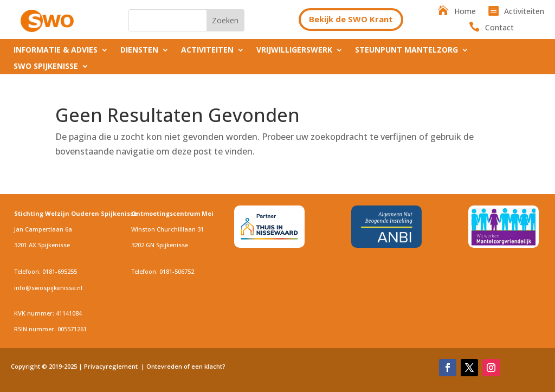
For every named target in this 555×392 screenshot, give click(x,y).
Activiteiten (524, 12)
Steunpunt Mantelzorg (406, 50)
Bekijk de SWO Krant (351, 19)
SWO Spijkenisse (46, 67)
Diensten (139, 50)
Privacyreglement (112, 366)
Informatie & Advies (56, 50)
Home (465, 12)
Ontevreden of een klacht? (187, 366)
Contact (499, 28)
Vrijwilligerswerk (294, 50)
